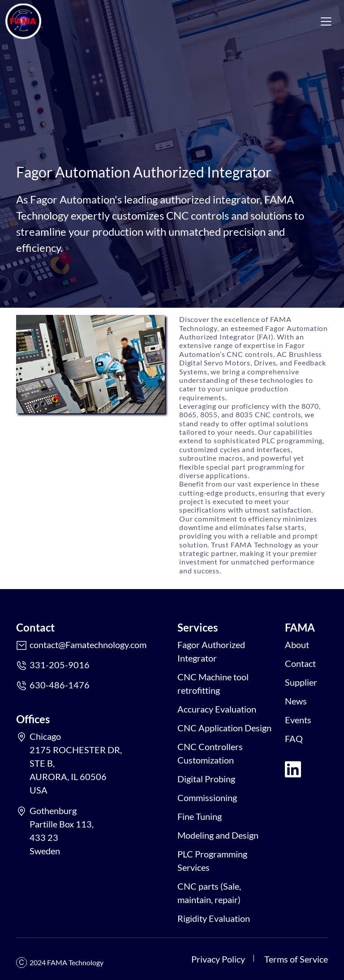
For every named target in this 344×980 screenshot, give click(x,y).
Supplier (301, 682)
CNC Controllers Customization (210, 753)
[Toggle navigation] (326, 21)
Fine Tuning (200, 816)
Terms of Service (296, 959)
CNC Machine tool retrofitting (213, 683)
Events (298, 720)
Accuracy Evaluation (217, 709)
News (296, 701)
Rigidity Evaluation (214, 918)
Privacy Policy (218, 959)
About (297, 645)
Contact (300, 663)
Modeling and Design (218, 835)
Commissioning (207, 798)
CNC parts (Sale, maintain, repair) (209, 893)
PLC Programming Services (212, 861)
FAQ (294, 738)
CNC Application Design (224, 728)
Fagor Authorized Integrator (211, 651)
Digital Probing (206, 779)
